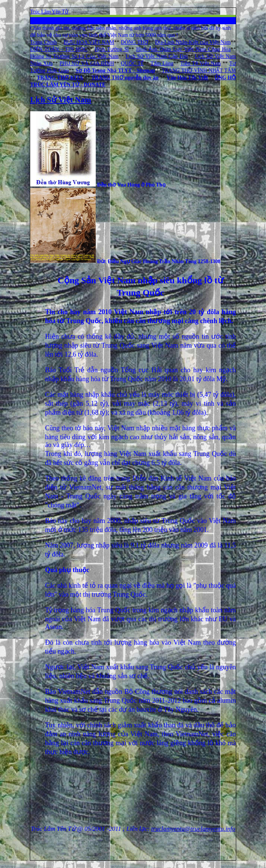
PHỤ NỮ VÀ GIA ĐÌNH (87, 63)
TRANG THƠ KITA (60, 78)
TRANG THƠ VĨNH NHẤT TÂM (199, 71)
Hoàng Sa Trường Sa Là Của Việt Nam (74, 56)
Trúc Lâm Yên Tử (49, 12)
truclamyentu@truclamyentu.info (193, 829)
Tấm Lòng (162, 63)
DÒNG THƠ (134, 42)
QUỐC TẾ (132, 63)
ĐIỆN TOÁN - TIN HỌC (59, 49)
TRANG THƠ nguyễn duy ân (125, 78)
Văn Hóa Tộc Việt (187, 78)
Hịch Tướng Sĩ (112, 49)
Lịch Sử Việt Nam (61, 100)
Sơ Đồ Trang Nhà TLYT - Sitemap (115, 71)
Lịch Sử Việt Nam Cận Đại (157, 56)
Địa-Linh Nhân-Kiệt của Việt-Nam (193, 42)
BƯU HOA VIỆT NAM (89, 42)
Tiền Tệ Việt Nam (201, 63)
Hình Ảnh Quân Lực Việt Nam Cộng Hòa (183, 49)
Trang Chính (43, 42)
